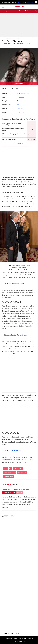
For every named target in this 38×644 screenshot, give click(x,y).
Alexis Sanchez (22, 335)
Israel (18, 105)
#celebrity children (18, 469)
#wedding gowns (22, 473)
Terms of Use (30, 3)
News (10, 11)
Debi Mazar (16, 451)
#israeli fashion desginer (10, 473)
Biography (4, 11)
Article (15, 11)
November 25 (21, 93)
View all (34, 516)
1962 (27, 93)
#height (6, 469)
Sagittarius (20, 108)
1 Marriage (19, 143)
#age (11, 469)
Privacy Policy (21, 3)
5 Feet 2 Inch (21, 112)
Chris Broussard (18, 284)
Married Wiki (19, 7)
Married (21, 11)
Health (27, 11)
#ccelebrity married (9, 477)
